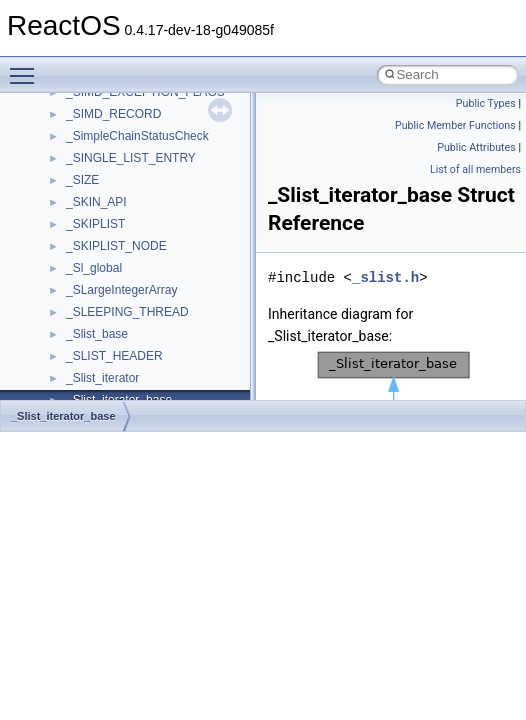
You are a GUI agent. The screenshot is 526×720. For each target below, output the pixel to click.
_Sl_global (94, 268)
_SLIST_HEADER (114, 356)
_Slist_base (97, 334)
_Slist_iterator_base (63, 416)
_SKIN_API (96, 202)
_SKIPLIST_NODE (116, 246)
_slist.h (385, 277)
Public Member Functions (455, 125)
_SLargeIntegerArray (121, 290)
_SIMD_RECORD (113, 114)
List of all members (475, 169)
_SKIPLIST (95, 224)
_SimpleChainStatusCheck (137, 136)
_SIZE (82, 180)
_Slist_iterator (102, 378)
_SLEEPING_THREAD (127, 312)
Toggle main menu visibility (27, 67)
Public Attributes (476, 147)
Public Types (486, 103)
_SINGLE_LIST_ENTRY (131, 158)
